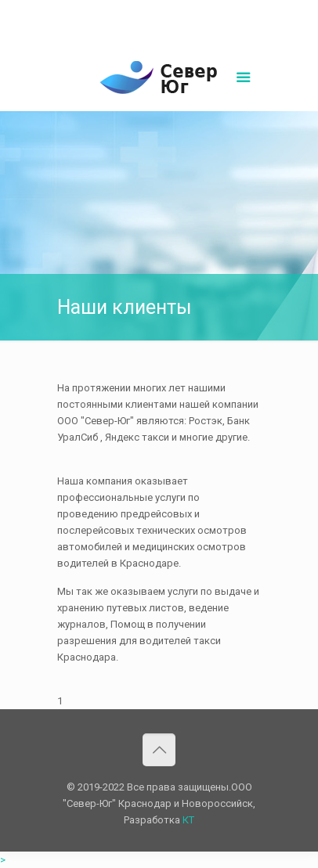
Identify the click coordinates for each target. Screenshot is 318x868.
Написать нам (159, 29)
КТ (188, 820)
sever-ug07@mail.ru (197, 12)
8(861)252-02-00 (106, 12)
